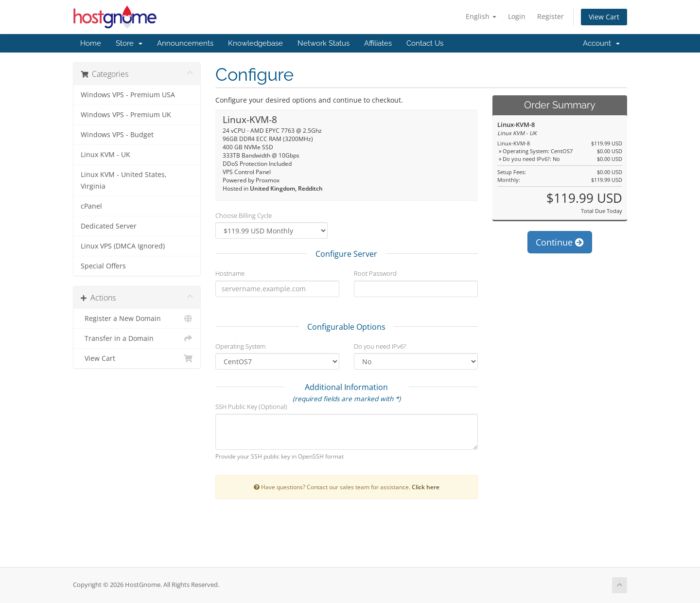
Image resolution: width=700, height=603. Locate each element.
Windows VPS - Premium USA (128, 95)
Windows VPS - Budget (117, 135)
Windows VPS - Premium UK (126, 115)
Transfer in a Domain (137, 338)
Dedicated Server (109, 226)
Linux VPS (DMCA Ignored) (123, 246)
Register (551, 16)
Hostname (230, 273)
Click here (426, 487)
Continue (560, 242)
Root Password (375, 273)
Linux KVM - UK (105, 155)
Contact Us (425, 43)
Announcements (185, 43)
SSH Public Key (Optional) (251, 407)
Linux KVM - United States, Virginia (124, 180)
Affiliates (378, 43)
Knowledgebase (255, 43)
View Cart (604, 17)
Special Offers (103, 266)
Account (601, 43)
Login (517, 16)
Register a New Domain (137, 319)
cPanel (91, 206)
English (481, 16)
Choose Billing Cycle (244, 215)
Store (129, 43)
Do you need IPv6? (380, 346)
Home (91, 43)
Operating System (240, 346)
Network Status (324, 43)
